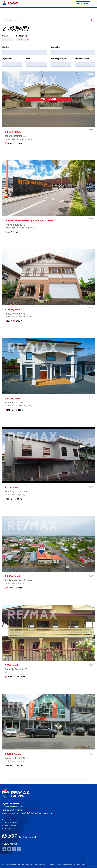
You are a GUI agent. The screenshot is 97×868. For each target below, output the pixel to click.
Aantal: (5, 36)
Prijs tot (30, 59)
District (5, 47)
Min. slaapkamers (58, 59)
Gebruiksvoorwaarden (65, 864)
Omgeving (55, 47)
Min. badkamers (82, 59)
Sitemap (51, 864)
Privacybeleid (81, 864)
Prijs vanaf (7, 59)
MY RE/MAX (83, 4)
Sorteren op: (22, 36)
